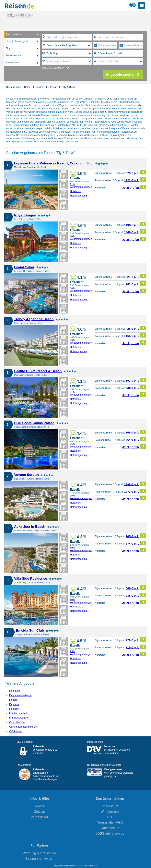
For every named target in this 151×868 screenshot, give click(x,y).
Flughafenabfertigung (20, 695)
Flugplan (14, 700)
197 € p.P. (136, 380)
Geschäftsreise (17, 722)
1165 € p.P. (135, 335)
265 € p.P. (136, 536)
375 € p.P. (136, 172)
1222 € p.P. (135, 180)
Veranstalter (40, 817)
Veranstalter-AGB (110, 822)
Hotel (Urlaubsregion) (17, 41)
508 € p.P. (136, 588)
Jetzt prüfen (134, 187)
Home (27, 87)
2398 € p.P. (135, 484)
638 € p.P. (136, 387)
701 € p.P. (136, 284)
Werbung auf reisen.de (39, 853)
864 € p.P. (136, 439)
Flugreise (14, 704)
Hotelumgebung (78, 196)
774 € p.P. (136, 543)
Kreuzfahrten (13, 63)
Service (40, 87)
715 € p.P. (136, 647)
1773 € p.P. (135, 491)
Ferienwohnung (14, 55)
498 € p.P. (136, 224)
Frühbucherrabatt (18, 713)
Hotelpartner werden (39, 858)
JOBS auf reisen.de (110, 833)
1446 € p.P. (135, 232)
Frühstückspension (19, 718)
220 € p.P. (136, 640)
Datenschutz (110, 828)
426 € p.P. (136, 328)
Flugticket (14, 709)
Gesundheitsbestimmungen (24, 727)
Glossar (52, 87)
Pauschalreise (14, 34)
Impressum (110, 806)
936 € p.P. (136, 595)
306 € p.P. (136, 432)
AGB (110, 817)
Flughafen (14, 691)
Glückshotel (15, 731)
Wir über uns (110, 812)
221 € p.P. (136, 276)
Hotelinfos (75, 191)
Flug (8, 48)
